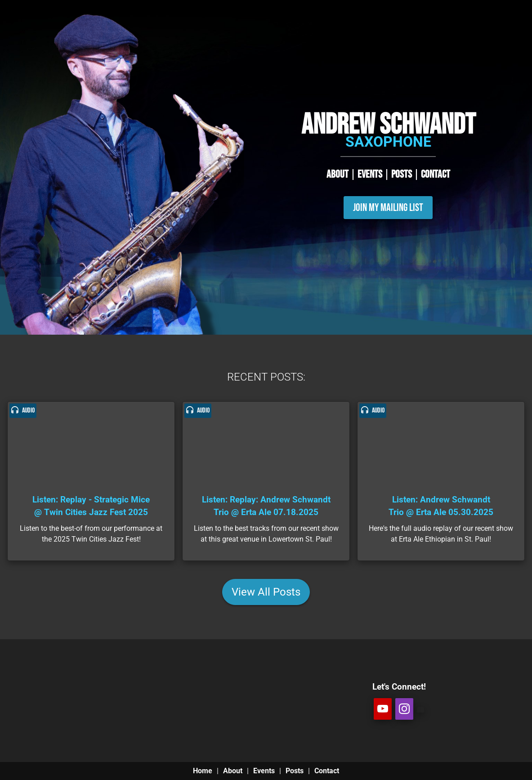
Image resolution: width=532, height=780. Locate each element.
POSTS (402, 174)
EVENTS (370, 174)
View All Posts (266, 592)
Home (203, 771)
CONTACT (436, 174)
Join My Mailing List (388, 208)
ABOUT (338, 174)
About (233, 771)
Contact (327, 771)
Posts (295, 771)
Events (264, 771)
